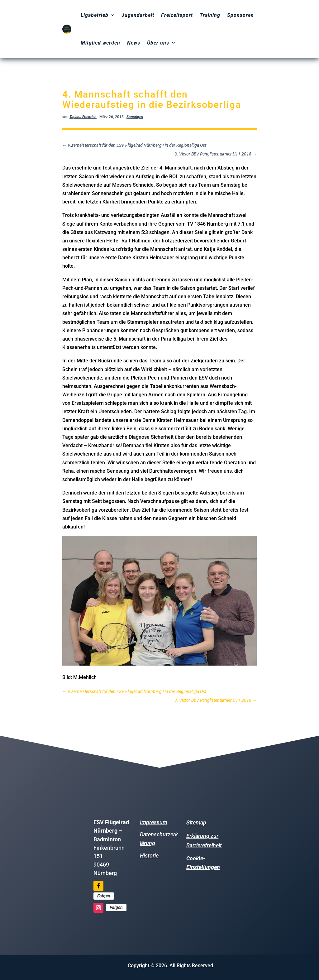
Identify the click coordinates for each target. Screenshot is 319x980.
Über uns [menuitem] (158, 43)
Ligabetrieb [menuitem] (95, 15)
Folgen (104, 896)
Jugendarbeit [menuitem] (138, 15)
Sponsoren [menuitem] (240, 15)
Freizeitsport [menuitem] (177, 15)
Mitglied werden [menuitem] (100, 43)
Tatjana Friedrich (83, 117)
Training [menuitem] (210, 15)
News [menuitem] (134, 43)
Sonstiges (135, 117)
